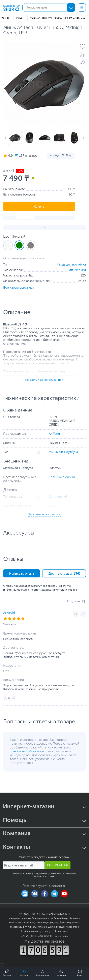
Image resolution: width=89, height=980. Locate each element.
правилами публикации (27, 751)
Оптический (77, 270)
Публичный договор (36, 931)
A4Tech (54, 434)
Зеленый (55, 477)
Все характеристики (18, 288)
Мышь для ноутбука (71, 265)
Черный (69, 477)
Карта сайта (62, 936)
